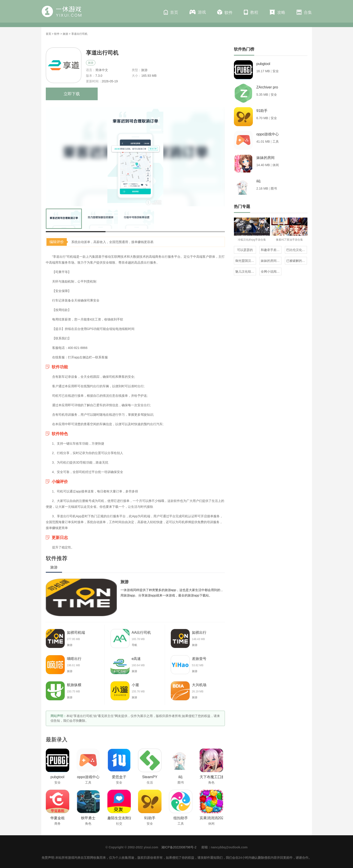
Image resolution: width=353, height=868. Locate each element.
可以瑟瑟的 (245, 250)
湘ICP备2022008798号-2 (179, 847)
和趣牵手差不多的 (271, 250)
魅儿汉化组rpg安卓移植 (246, 272)
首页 (171, 12)
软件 (225, 12)
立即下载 (72, 94)
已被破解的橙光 (297, 261)
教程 (251, 12)
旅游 (65, 34)
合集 (304, 12)
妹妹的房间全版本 (271, 261)
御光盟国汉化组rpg (246, 261)
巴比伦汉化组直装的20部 (297, 250)
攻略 (277, 12)
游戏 (198, 12)
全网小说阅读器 (271, 272)
